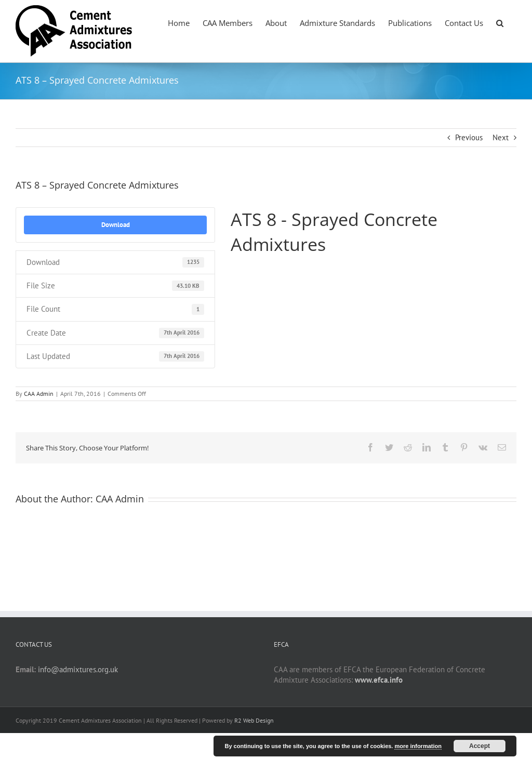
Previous (469, 137)
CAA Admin (39, 394)
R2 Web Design (254, 720)
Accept (480, 746)
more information (418, 746)
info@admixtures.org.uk (78, 669)
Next (501, 137)
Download (116, 224)
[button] (500, 22)
